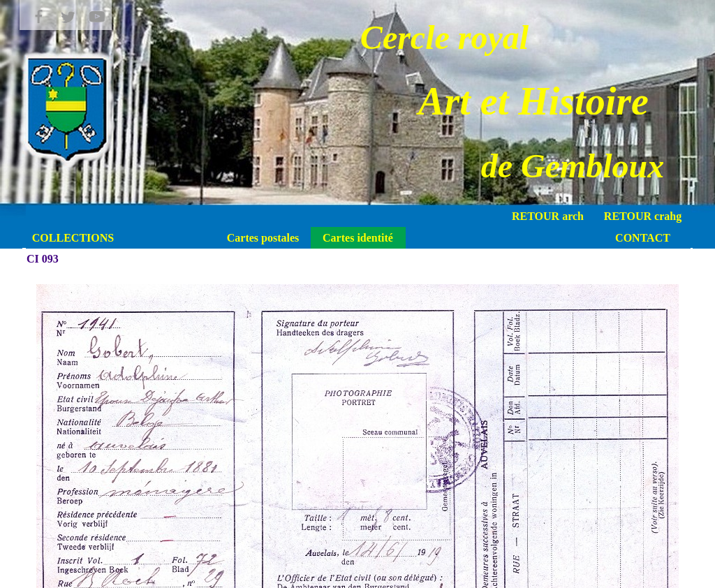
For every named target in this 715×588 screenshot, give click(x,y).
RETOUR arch (548, 216)
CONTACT (643, 238)
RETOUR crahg (643, 216)
